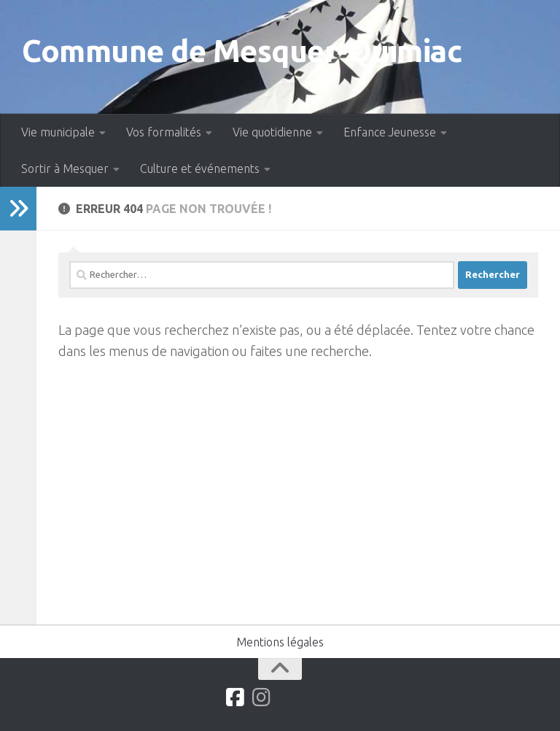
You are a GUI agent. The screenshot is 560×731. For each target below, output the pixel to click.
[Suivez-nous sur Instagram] (262, 697)
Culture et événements (200, 169)
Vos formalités (164, 132)
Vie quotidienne (272, 132)
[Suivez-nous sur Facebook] (236, 697)
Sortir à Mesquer (65, 169)
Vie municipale (58, 132)
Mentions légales (280, 642)
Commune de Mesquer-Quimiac (242, 51)
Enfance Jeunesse (390, 132)
